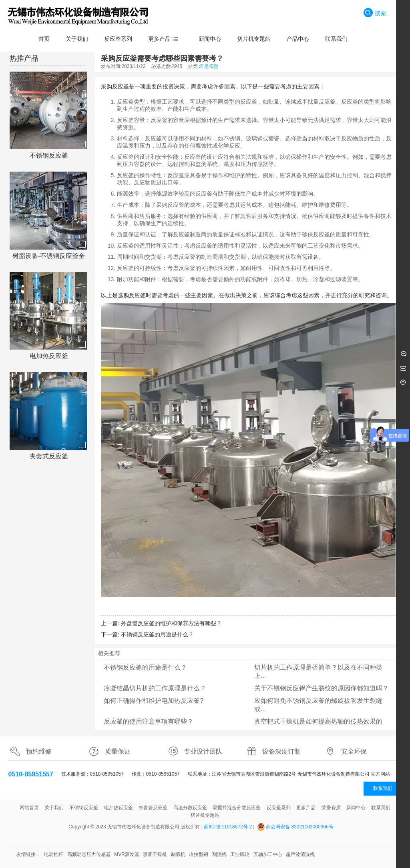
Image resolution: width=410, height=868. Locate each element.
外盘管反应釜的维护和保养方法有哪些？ (171, 623)
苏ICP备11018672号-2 (228, 827)
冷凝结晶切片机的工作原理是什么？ (155, 688)
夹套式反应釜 (49, 456)
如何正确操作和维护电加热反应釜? (154, 701)
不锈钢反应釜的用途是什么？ (157, 634)
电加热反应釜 (49, 356)
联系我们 (383, 788)
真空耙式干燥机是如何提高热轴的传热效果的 (318, 721)
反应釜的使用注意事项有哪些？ (149, 721)
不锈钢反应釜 (49, 155)
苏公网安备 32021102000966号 (300, 827)
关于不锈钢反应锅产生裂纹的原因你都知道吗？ (322, 688)
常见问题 (208, 66)
